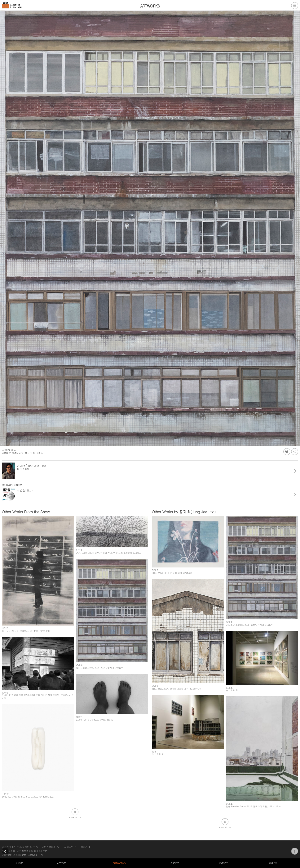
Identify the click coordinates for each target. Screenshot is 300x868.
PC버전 (84, 847)
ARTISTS (62, 863)
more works (75, 817)
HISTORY (223, 863)
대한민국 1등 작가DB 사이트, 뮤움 (20, 847)
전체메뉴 (295, 6)
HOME (20, 863)
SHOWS (175, 863)
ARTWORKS (119, 863)
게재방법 (273, 863)
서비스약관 (70, 847)
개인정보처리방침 (51, 847)
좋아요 (287, 452)
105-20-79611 (42, 851)
